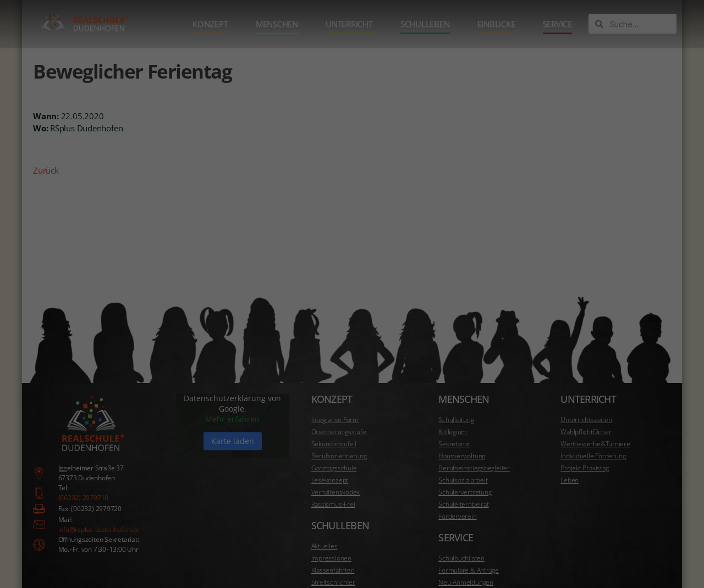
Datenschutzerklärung (430, 399)
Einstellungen (623, 399)
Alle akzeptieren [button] (536, 469)
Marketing (649, 432)
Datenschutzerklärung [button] (542, 551)
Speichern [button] (536, 499)
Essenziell (416, 432)
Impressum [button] (593, 551)
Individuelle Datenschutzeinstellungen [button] (536, 529)
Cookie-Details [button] (485, 551)
